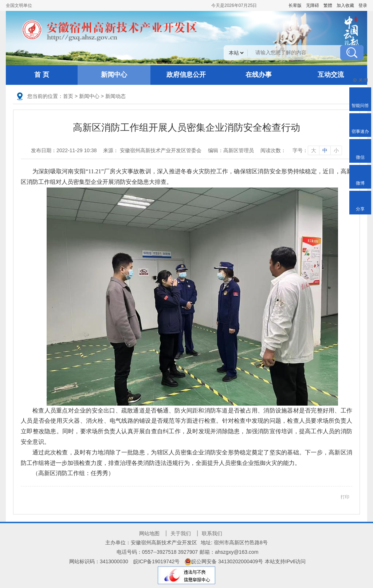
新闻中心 (114, 75)
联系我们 (212, 533)
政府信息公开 (186, 75)
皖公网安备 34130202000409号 (224, 561)
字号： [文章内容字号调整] (317, 150)
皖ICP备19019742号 (157, 561)
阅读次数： (273, 150)
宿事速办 (360, 131)
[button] (295, 5)
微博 (360, 183)
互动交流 (331, 75)
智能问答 (360, 106)
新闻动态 (115, 96)
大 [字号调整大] (314, 150)
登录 (363, 5)
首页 (68, 96)
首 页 (42, 75)
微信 (360, 157)
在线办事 (259, 75)
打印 (345, 497)
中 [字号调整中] (325, 150)
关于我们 (181, 533)
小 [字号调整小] (336, 150)
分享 (360, 209)
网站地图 (149, 533)
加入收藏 (345, 5)
